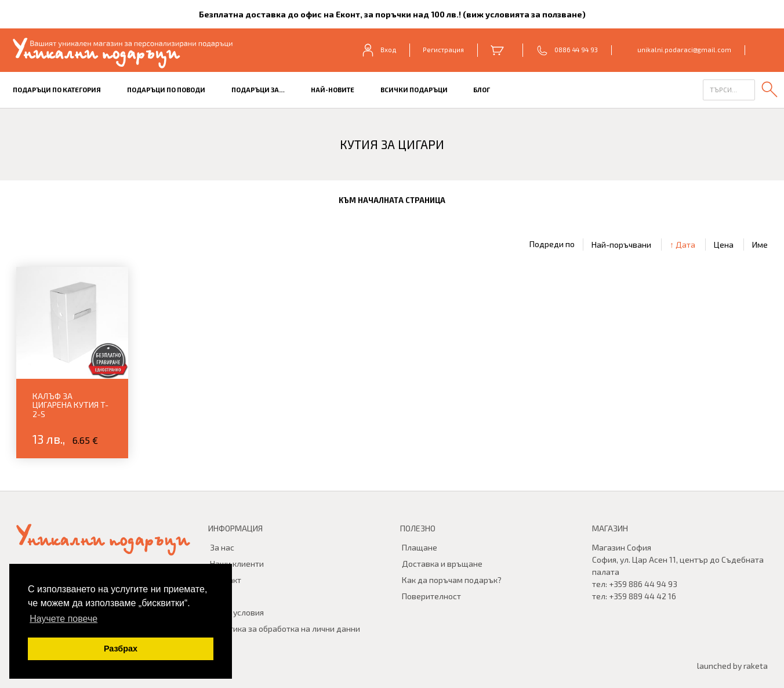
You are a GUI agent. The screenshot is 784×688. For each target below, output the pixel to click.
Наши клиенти (237, 564)
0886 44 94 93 (576, 50)
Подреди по (552, 244)
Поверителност (431, 596)
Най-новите (333, 90)
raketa (756, 666)
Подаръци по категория (57, 90)
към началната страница (392, 200)
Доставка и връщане (442, 564)
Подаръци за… (258, 90)
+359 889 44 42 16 (643, 596)
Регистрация (443, 50)
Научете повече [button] (63, 619)
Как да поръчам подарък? (452, 580)
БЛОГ (482, 90)
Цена (724, 245)
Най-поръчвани (621, 245)
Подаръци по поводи (166, 90)
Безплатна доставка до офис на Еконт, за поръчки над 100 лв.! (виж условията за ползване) (392, 14)
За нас (222, 547)
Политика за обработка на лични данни (285, 629)
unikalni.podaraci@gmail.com (684, 50)
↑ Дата (683, 245)
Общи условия (237, 612)
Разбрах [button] (121, 649)
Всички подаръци (414, 90)
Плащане (420, 547)
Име (760, 245)
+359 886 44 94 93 (643, 584)
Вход (379, 50)
